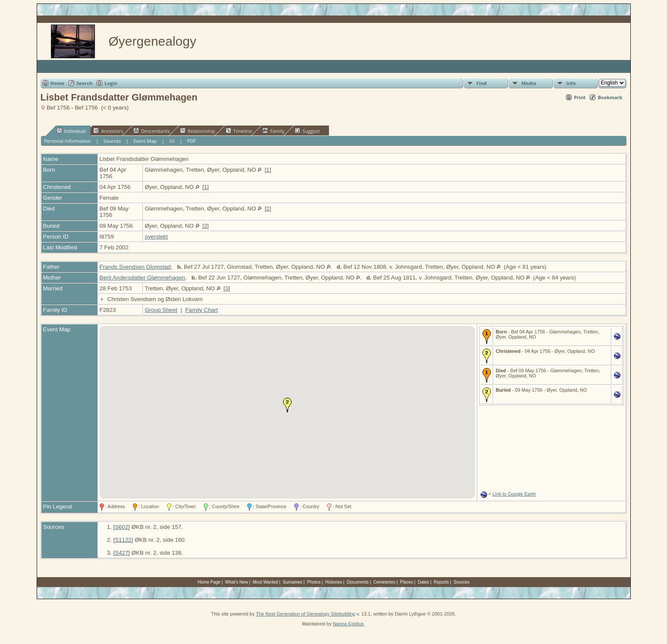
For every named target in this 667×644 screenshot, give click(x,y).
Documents (358, 582)
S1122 (123, 540)
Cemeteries (384, 582)
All (172, 141)
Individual (71, 131)
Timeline (239, 131)
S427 (121, 553)
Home (58, 83)
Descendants (151, 131)
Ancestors (108, 131)
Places (406, 582)
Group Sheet (161, 310)
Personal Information (68, 141)
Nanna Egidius (348, 624)
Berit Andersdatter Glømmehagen (143, 278)
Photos (314, 582)
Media (529, 83)
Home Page (209, 582)
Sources (112, 141)
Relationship (197, 131)
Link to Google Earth (514, 494)
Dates (423, 582)
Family (273, 131)
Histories (334, 582)
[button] (287, 405)
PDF (192, 141)
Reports (441, 582)
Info (571, 83)
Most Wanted (266, 582)
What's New (237, 582)
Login (111, 83)
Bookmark (610, 97)
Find (482, 83)
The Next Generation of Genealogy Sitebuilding (306, 614)
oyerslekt (156, 237)
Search (84, 83)
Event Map (145, 141)
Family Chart (201, 310)
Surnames (293, 582)
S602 (121, 527)
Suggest (307, 131)
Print (580, 97)
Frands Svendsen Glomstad (135, 267)
